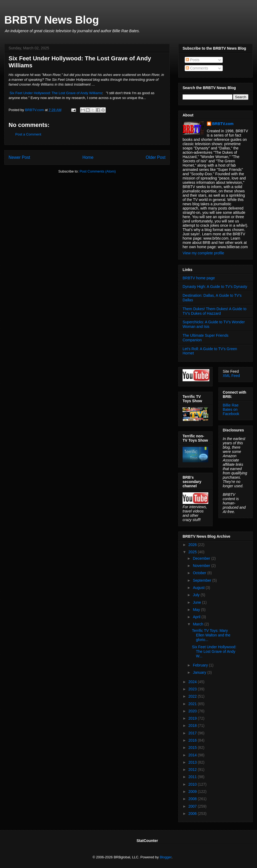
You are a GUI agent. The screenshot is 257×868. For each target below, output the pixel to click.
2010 (193, 784)
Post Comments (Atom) (98, 171)
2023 (193, 689)
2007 (193, 806)
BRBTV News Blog (52, 20)
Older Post (156, 157)
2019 (193, 718)
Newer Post (19, 157)
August (199, 588)
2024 (193, 682)
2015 (193, 748)
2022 (193, 696)
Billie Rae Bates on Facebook (231, 409)
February (201, 665)
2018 (193, 726)
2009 (193, 792)
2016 (193, 740)
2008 (193, 799)
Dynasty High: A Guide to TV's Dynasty (215, 287)
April (197, 617)
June (197, 602)
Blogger (166, 857)
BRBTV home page (199, 278)
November (202, 566)
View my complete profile (203, 253)
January (200, 672)
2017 (193, 733)
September (202, 580)
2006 (193, 814)
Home (88, 157)
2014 (193, 755)
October (200, 573)
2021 (193, 704)
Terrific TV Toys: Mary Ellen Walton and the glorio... (211, 635)
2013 (193, 762)
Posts (193, 60)
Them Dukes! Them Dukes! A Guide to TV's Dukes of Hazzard (215, 311)
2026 (193, 545)
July (197, 595)
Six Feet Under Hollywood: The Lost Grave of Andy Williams (56, 93)
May (197, 610)
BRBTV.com (35, 110)
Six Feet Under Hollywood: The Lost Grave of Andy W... (214, 651)
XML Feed (231, 376)
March (199, 624)
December (202, 558)
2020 (193, 711)
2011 (193, 777)
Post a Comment (28, 134)
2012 (193, 770)
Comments (197, 68)
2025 (193, 552)
